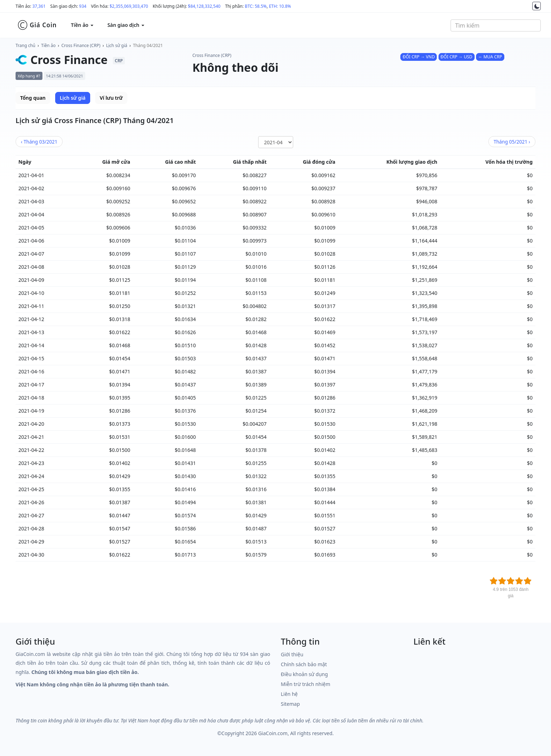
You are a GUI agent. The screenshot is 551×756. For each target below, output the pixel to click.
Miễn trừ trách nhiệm (306, 684)
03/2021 (39, 142)
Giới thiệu (292, 654)
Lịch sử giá (117, 45)
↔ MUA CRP (490, 57)
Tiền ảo (48, 45)
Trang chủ (25, 45)
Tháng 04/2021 (148, 45)
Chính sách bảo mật (304, 664)
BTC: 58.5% (256, 6)
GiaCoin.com (273, 733)
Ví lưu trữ (111, 98)
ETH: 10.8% (280, 6)
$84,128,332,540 (204, 6)
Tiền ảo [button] (82, 25)
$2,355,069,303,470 (129, 6)
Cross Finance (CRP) (81, 45)
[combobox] (496, 25)
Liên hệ (289, 694)
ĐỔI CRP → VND (419, 57)
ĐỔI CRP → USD (457, 57)
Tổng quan (33, 98)
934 (83, 6)
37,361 (39, 6)
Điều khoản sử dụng (304, 674)
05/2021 (512, 142)
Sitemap (290, 704)
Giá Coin (37, 25)
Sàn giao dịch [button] (126, 25)
